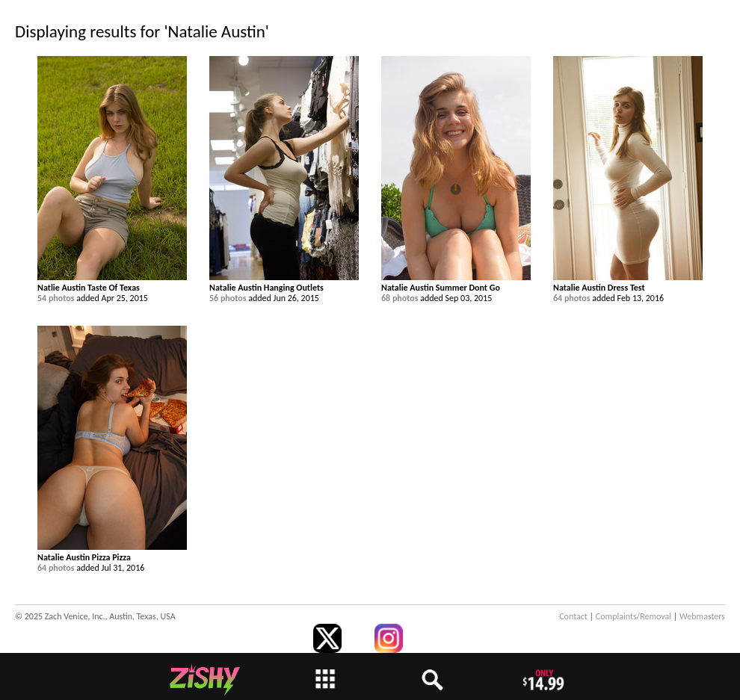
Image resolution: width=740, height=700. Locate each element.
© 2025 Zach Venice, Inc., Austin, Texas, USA (95, 616)
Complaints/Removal (633, 616)
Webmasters (702, 616)
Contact (573, 616)
